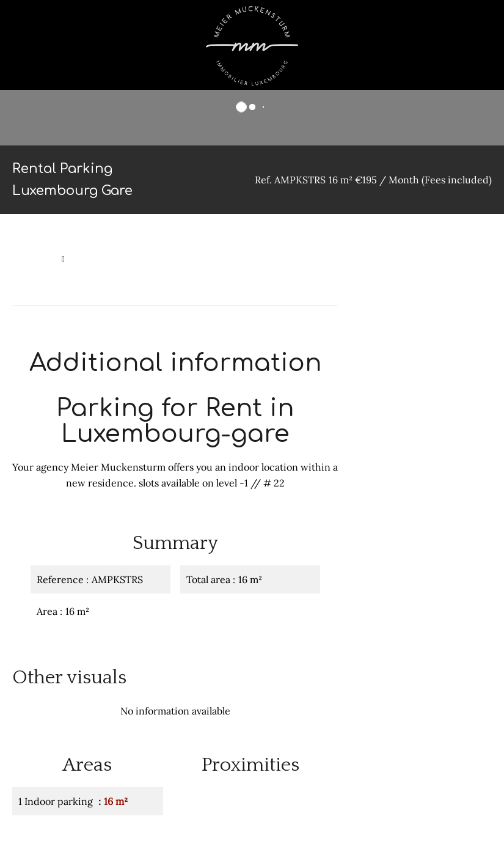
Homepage (34, 259)
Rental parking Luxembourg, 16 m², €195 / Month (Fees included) (143, 280)
